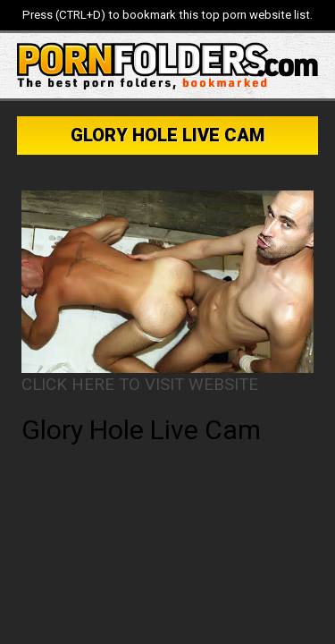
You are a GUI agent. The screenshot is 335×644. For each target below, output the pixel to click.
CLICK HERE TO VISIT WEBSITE (140, 385)
